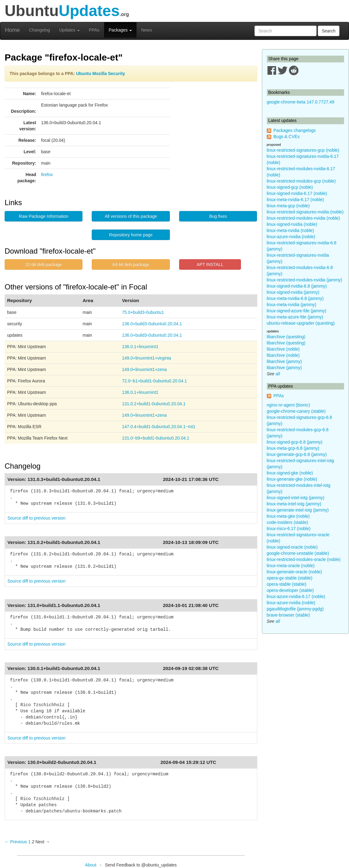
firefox (47, 175)
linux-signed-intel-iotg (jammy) (296, 498)
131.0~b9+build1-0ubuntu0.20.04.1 (156, 438)
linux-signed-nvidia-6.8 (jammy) (297, 286)
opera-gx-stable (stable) (290, 578)
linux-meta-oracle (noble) (291, 566)
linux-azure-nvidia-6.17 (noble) (296, 596)
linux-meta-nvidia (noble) (290, 230)
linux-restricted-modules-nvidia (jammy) (305, 280)
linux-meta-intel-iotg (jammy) (294, 504)
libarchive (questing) (286, 337)
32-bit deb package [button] (44, 264)
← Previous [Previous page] (16, 842)
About (91, 865)
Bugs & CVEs (286, 137)
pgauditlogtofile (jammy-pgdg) (295, 609)
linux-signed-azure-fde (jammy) (297, 311)
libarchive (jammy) (284, 361)
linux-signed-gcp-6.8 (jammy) (295, 442)
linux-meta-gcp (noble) (288, 206)
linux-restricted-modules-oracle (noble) (304, 559)
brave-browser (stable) (288, 615)
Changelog (40, 30)
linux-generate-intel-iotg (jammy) (298, 510)
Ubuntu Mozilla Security (101, 74)
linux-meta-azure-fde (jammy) (295, 317)
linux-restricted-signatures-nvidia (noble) (305, 212)
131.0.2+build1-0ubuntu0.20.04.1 (154, 404)
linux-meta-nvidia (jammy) (292, 305)
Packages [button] (120, 30)
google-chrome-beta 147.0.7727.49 (301, 102)
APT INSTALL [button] (210, 264)
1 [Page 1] (29, 842)
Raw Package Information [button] (44, 216)
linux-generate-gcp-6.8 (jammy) (297, 454)
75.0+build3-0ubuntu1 (143, 312)
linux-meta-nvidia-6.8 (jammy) (295, 298)
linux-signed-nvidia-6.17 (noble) (297, 193)
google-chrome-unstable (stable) (298, 553)
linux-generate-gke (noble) (292, 479)
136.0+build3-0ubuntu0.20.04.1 (152, 324)
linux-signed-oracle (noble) (292, 547)
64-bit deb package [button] (131, 264)
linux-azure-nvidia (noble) (291, 237)
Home (12, 30)
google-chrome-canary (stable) (296, 411)
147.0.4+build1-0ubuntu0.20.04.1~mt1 (159, 427)
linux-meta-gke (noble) (288, 516)
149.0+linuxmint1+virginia (147, 358)
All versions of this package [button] (131, 216)
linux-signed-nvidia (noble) (292, 224)
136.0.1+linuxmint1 (140, 347)
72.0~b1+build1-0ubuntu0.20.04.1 (154, 381)
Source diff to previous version (36, 518)
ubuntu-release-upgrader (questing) (301, 323)
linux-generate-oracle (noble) (294, 572)
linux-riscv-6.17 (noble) (289, 529)
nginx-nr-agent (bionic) (288, 405)
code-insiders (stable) (288, 522)
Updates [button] (69, 30)
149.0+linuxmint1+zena (144, 369)
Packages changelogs (294, 130)
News (147, 30)
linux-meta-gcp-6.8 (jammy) (293, 448)
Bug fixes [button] (218, 216)
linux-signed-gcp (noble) (290, 187)
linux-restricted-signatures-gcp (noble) (303, 150)
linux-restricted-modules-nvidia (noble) (303, 218)
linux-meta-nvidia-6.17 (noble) (295, 200)
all (278, 374)
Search (329, 31)
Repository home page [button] (131, 235)
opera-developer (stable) (290, 590)
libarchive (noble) (283, 349)
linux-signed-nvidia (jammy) (293, 292)
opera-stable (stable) (287, 584)
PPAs (94, 30)
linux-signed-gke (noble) (290, 473)
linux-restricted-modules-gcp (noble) (301, 181)
